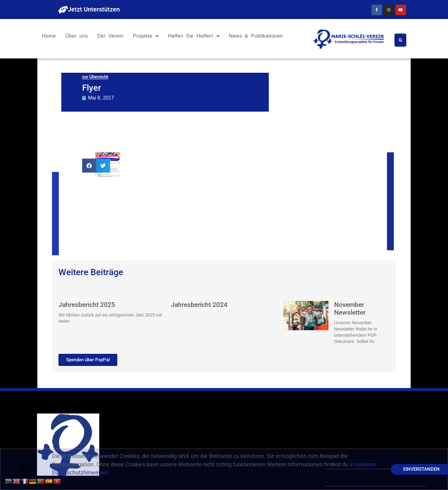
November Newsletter (350, 309)
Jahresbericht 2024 (199, 305)
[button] (89, 166)
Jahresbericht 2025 (87, 305)
